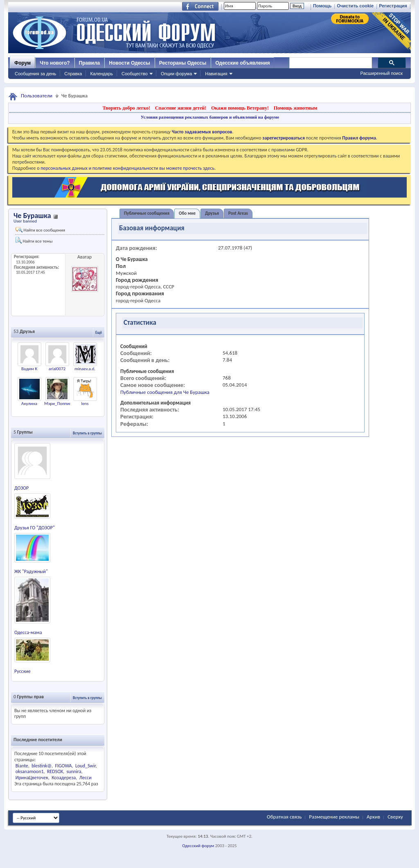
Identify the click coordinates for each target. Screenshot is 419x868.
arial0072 (57, 369)
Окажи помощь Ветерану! (240, 108)
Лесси (86, 778)
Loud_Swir (86, 766)
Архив (373, 817)
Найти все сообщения (40, 230)
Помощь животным (296, 108)
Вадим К (29, 369)
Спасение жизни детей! (181, 108)
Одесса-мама (28, 632)
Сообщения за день (35, 74)
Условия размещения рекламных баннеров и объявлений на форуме (210, 117)
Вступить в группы (87, 433)
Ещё (99, 332)
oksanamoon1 (30, 771)
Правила (90, 63)
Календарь (101, 74)
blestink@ (42, 766)
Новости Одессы (129, 63)
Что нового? (55, 63)
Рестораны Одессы (183, 63)
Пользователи (37, 96)
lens (85, 404)
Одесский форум (198, 846)
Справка (73, 74)
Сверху (395, 817)
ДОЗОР (21, 488)
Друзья (212, 213)
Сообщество (135, 74)
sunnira (74, 771)
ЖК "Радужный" (31, 571)
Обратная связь (284, 817)
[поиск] (330, 63)
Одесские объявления (242, 63)
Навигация (216, 74)
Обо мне (187, 213)
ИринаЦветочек (32, 778)
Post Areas (238, 213)
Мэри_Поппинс (59, 404)
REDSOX (55, 771)
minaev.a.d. (85, 369)
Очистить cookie (355, 6)
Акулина (29, 404)
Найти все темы (34, 240)
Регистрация (393, 6)
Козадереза (64, 778)
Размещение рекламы (334, 817)
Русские (23, 671)
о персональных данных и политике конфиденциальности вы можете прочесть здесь (126, 168)
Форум (23, 63)
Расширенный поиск (381, 73)
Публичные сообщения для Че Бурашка (165, 392)
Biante (22, 766)
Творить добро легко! (126, 108)
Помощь (322, 6)
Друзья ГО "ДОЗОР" (35, 528)
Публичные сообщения (147, 213)
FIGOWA (63, 766)
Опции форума (176, 74)
